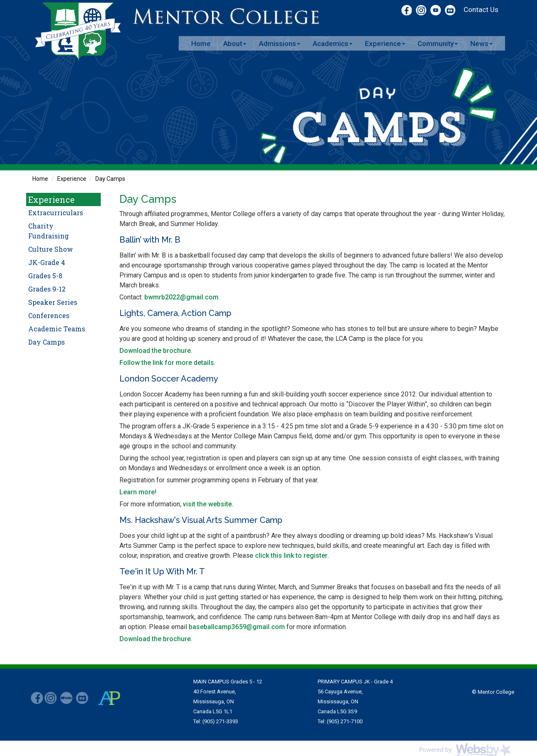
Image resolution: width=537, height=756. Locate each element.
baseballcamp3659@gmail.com (237, 627)
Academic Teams (57, 329)
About (235, 44)
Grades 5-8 (45, 276)
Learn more (137, 492)
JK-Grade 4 (47, 262)
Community (438, 44)
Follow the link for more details (167, 363)
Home (201, 44)
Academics (333, 44)
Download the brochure (155, 351)
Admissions (279, 44)
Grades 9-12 (47, 289)
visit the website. (208, 504)
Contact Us (481, 10)
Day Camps (110, 179)
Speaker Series (53, 302)
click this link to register (291, 555)
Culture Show (51, 249)
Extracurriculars (56, 213)
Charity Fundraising (49, 231)
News (481, 44)
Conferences (49, 315)
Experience (385, 44)
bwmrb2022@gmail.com (181, 297)
